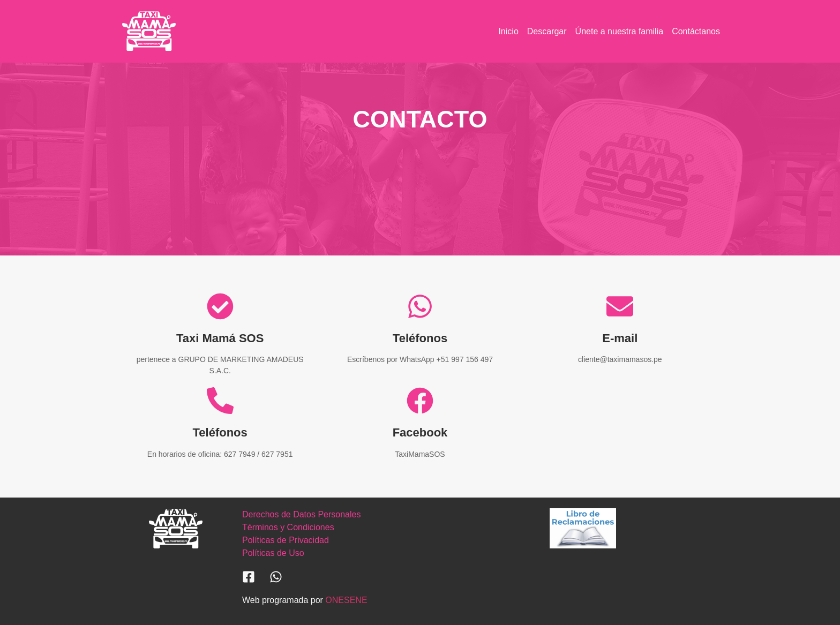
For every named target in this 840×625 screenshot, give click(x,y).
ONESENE (346, 600)
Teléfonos (420, 338)
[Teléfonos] (420, 306)
